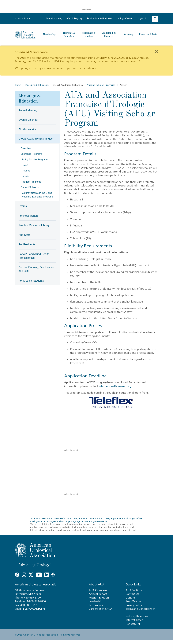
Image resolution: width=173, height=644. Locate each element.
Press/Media (133, 601)
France (26, 171)
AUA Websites (24, 18)
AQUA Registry (74, 18)
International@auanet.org (115, 386)
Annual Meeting (54, 18)
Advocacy (128, 35)
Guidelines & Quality (89, 35)
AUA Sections (134, 590)
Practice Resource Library (34, 225)
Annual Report (98, 594)
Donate (130, 598)
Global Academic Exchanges (36, 139)
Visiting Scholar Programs (101, 85)
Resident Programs (31, 182)
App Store (25, 235)
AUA (27, 129)
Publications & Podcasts (99, 18)
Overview (26, 148)
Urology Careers (125, 18)
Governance (96, 605)
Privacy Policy (134, 605)
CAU (25, 165)
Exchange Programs (32, 154)
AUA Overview (98, 590)
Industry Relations (137, 616)
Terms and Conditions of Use (140, 611)
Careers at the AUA (101, 609)
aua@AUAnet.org (34, 609)
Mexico (26, 176)
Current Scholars (30, 187)
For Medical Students (31, 281)
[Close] (156, 51)
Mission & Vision (99, 598)
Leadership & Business (109, 35)
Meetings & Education (69, 35)
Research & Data (148, 35)
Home (18, 85)
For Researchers (29, 216)
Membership (49, 35)
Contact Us (132, 594)
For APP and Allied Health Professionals (34, 256)
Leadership (96, 601)
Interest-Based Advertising (134, 622)
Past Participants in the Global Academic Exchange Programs (37, 195)
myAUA (142, 18)
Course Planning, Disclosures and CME (36, 269)
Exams (23, 206)
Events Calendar (28, 120)
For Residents (27, 244)
